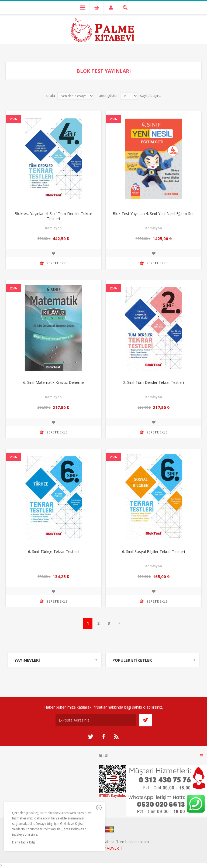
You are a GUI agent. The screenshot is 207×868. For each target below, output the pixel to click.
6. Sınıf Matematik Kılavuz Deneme (54, 382)
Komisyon (53, 228)
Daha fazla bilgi (24, 842)
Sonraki (119, 623)
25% (13, 119)
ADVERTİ (115, 848)
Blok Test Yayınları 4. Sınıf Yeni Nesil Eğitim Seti (154, 213)
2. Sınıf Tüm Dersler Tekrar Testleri (153, 382)
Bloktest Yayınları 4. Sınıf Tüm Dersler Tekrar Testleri (53, 216)
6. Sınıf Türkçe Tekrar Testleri (53, 551)
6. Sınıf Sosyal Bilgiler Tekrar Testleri (153, 551)
